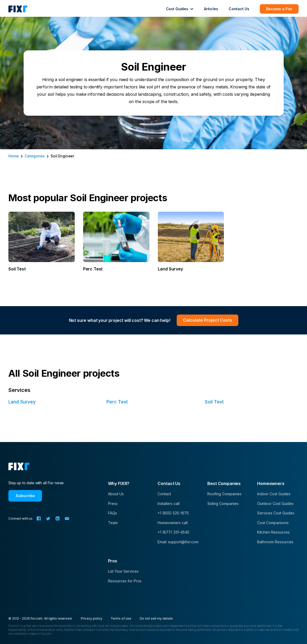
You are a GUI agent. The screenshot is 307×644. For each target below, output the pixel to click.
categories (35, 156)
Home (14, 156)
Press (113, 504)
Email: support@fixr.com (178, 542)
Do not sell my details (156, 618)
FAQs (112, 513)
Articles (211, 9)
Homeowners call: (173, 523)
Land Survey (22, 402)
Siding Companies (223, 504)
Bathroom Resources (275, 542)
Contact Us (239, 9)
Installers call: (169, 504)
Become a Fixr (279, 9)
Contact (164, 494)
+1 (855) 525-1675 (173, 513)
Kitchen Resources (273, 532)
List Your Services (123, 571)
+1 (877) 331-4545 (173, 532)
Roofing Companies (224, 494)
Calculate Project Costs (208, 320)
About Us (116, 494)
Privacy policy (91, 618)
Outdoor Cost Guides (275, 504)
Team (113, 523)
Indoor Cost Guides (274, 494)
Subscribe (25, 496)
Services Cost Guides (276, 513)
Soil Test (214, 402)
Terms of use (121, 618)
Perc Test (117, 402)
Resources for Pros (125, 581)
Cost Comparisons (273, 523)
